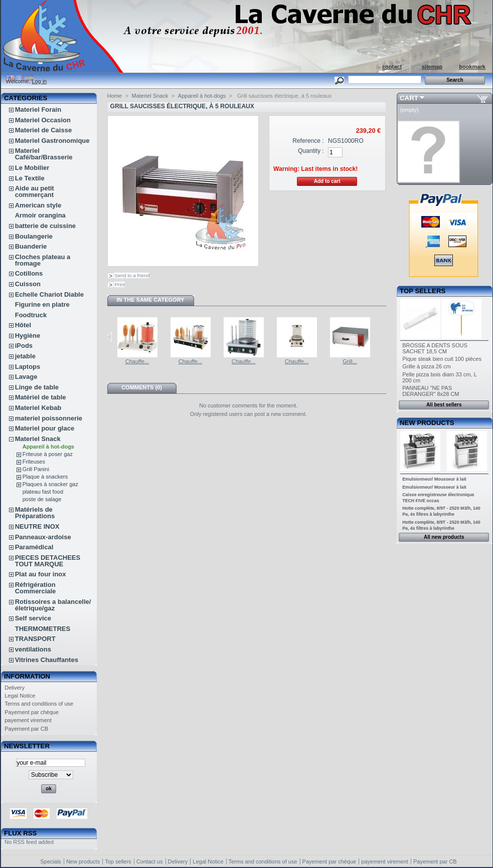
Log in (39, 81)
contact (392, 67)
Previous (110, 337)
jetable (25, 356)
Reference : (308, 141)
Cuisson (28, 284)
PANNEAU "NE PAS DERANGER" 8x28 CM (431, 391)
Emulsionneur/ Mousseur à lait (434, 479)
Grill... (350, 361)
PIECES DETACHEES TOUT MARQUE (48, 561)
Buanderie (31, 246)
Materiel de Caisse (43, 130)
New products (427, 423)
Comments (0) (142, 387)
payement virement (28, 720)
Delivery (15, 688)
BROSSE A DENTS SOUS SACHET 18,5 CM (435, 348)
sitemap (432, 67)
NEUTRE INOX (37, 526)
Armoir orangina (40, 215)
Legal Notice (20, 696)
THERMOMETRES (43, 629)
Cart (409, 98)
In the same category (150, 300)
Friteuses (34, 462)
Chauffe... (137, 361)
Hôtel (23, 325)
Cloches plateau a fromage (43, 260)
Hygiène (28, 336)
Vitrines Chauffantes (47, 660)
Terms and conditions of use (39, 704)
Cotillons (29, 273)
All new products (444, 537)
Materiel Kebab (38, 408)
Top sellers (423, 291)
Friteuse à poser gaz (48, 454)
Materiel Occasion (43, 120)
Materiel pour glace (45, 428)
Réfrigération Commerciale (36, 588)
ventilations (33, 649)
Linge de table (37, 387)
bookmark (472, 67)
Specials (51, 861)
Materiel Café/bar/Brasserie (44, 154)
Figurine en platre (42, 304)
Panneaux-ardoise (43, 537)
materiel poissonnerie (49, 418)
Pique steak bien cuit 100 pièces (442, 359)
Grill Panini (36, 469)
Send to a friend (132, 275)
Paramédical (34, 547)
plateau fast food (43, 492)
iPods (24, 346)
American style (38, 205)
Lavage (26, 377)
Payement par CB (26, 729)
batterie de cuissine (45, 226)
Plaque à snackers (45, 477)
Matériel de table (41, 397)
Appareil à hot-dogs (48, 447)
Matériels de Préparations (35, 513)
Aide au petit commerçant (35, 191)
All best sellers (444, 405)
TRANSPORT (35, 639)
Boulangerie (34, 236)
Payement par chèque (32, 712)
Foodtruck (31, 315)
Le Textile (30, 178)
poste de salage (42, 499)
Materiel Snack (38, 439)
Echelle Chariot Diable (49, 294)
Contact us (150, 861)
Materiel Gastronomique (52, 141)
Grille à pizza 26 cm (427, 366)
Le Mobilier (32, 168)
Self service (33, 618)
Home (115, 96)
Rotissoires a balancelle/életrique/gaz (53, 605)
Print (120, 284)
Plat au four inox (41, 574)
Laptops (28, 367)
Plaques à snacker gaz (50, 484)
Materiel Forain (38, 110)
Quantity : (311, 151)
